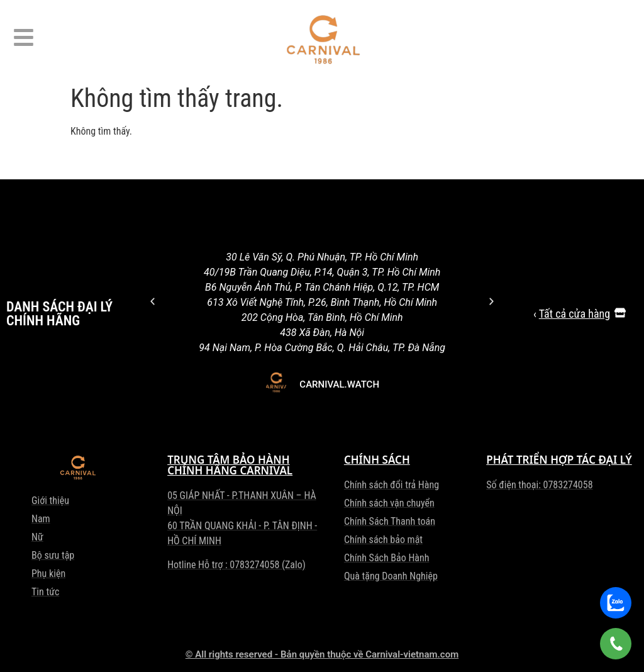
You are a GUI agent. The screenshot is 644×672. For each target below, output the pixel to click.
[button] (153, 301)
